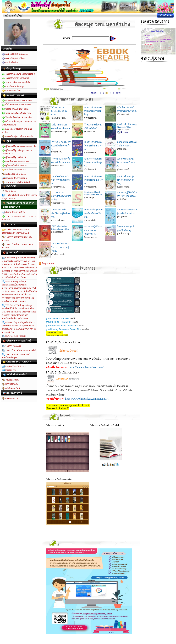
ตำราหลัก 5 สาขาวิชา (13, 212)
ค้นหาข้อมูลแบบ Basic (14, 58)
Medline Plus (9, 370)
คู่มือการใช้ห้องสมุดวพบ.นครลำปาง (20, 146)
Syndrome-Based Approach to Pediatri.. (94, 193)
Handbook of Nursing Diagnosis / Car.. (126, 126)
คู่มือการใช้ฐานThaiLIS (14, 157)
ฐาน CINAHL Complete (57, 318)
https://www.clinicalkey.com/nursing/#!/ (87, 399)
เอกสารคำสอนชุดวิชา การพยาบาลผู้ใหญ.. (93, 111)
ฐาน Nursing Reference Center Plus (64, 329)
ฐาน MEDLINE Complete (58, 322)
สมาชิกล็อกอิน (10, 63)
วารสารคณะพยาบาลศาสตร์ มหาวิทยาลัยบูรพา (16, 356)
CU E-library (9, 191)
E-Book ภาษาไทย (12, 91)
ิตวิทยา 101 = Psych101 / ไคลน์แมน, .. (59, 111)
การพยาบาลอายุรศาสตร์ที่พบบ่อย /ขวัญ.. (61, 196)
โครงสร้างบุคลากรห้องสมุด (16, 78)
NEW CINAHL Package (14, 336)
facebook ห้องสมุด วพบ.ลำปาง (17, 101)
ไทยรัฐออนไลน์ (10, 380)
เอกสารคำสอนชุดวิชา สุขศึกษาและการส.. (94, 146)
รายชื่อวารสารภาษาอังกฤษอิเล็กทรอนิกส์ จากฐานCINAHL (16, 231)
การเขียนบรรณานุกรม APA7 (16, 162)
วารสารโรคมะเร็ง (11, 346)
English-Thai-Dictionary (14, 366)
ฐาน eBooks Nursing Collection (61, 326)
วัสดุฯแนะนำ (46, 263)
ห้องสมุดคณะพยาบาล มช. (15, 109)
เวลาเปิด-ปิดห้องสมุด (13, 87)
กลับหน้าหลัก (165, 16)
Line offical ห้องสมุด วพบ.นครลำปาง (17, 131)
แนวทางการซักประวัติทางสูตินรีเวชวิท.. (61, 213)
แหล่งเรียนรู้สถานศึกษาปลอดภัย (18, 136)
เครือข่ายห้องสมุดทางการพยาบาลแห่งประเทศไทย (19, 123)
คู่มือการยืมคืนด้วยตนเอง (15, 166)
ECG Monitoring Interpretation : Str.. (60, 227)
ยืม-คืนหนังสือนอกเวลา (14, 170)
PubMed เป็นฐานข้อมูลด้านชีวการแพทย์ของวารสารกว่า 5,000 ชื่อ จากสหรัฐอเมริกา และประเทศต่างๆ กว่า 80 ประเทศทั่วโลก (19, 327)
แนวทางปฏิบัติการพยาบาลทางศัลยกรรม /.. (93, 230)
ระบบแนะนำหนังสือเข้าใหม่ (16, 182)
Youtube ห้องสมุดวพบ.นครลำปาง (18, 117)
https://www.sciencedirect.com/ (86, 367)
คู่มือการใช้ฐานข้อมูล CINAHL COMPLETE (17, 152)
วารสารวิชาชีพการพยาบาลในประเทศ (17, 239)
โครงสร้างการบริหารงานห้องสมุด (18, 74)
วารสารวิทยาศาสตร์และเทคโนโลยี (19, 350)
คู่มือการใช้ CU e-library (14, 174)
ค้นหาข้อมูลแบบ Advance (15, 54)
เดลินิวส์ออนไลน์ (11, 388)
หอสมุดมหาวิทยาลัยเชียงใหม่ (17, 113)
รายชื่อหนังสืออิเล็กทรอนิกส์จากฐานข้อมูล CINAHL (19, 197)
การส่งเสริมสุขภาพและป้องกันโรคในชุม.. (93, 213)
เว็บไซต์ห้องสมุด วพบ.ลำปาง (16, 105)
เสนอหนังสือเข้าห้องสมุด (14, 178)
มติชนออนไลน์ (10, 384)
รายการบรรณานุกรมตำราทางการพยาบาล (19, 218)
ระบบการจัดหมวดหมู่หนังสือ (16, 82)
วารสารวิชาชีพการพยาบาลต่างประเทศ (18, 246)
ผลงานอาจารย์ (10, 398)
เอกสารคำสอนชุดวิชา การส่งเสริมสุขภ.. (93, 162)
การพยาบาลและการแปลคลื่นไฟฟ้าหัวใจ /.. (61, 145)
